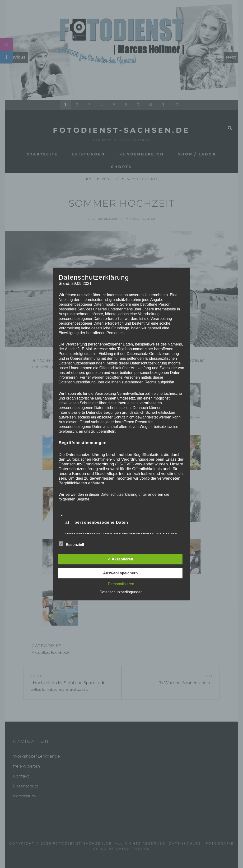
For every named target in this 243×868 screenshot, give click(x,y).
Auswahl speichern (121, 573)
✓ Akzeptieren (121, 559)
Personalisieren (121, 584)
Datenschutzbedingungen (121, 592)
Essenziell (71, 544)
